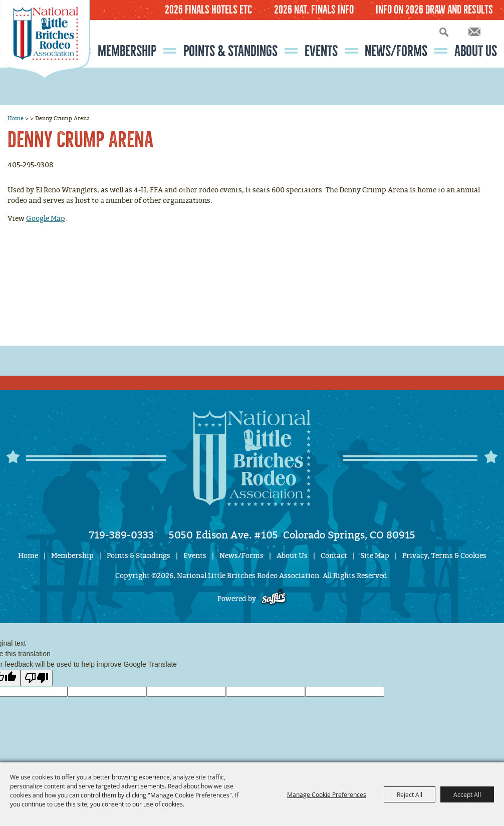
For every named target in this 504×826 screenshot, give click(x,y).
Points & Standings (230, 51)
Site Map (375, 556)
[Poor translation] (37, 678)
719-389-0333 (121, 535)
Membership (127, 51)
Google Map (46, 219)
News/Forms (396, 51)
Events (321, 51)
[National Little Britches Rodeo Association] (45, 58)
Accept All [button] (467, 794)
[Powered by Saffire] (274, 599)
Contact (334, 556)
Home (16, 118)
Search (444, 32)
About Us (476, 51)
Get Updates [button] (474, 32)
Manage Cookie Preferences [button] (327, 794)
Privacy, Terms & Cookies (444, 556)
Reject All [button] (410, 794)
